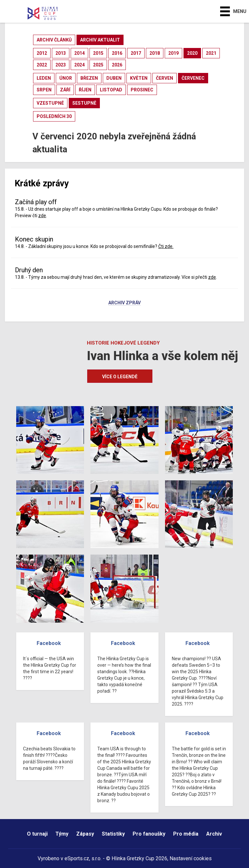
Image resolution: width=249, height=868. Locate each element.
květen (139, 78)
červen (165, 78)
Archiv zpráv (124, 303)
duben (114, 78)
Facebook (49, 643)
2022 (42, 65)
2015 (98, 53)
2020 (192, 53)
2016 (117, 53)
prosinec (142, 90)
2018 (155, 53)
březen (89, 78)
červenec (193, 78)
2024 (79, 65)
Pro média (186, 834)
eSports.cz (77, 858)
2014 (79, 53)
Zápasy (85, 834)
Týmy (62, 834)
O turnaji (37, 834)
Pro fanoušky (149, 834)
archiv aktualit (100, 40)
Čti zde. (166, 246)
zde (42, 216)
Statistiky (113, 834)
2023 (61, 65)
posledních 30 (54, 116)
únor (66, 78)
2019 (173, 53)
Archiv (214, 834)
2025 (98, 65)
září (65, 90)
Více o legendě (120, 377)
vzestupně (50, 103)
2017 (136, 53)
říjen (85, 90)
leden (44, 78)
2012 (42, 53)
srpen (44, 90)
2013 (61, 53)
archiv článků (54, 40)
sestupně (84, 103)
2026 (117, 65)
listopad (111, 90)
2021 (211, 53)
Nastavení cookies (191, 858)
